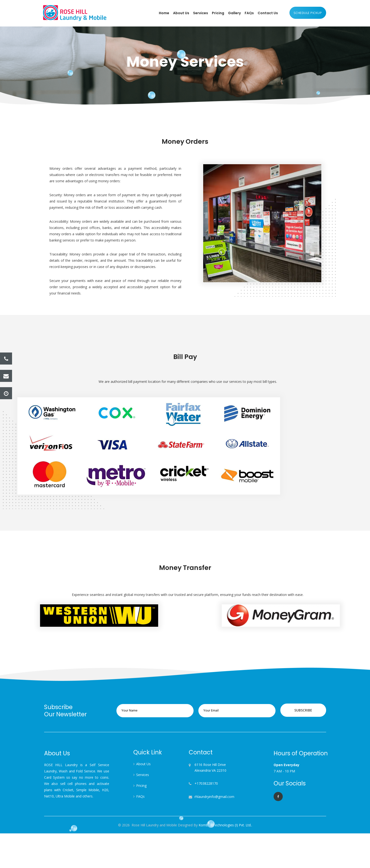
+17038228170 (206, 783)
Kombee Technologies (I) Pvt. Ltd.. (225, 825)
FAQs (249, 13)
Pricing (218, 13)
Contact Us (268, 13)
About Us (181, 13)
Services (201, 13)
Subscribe (301, 710)
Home (164, 13)
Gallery (234, 13)
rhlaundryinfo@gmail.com (214, 797)
